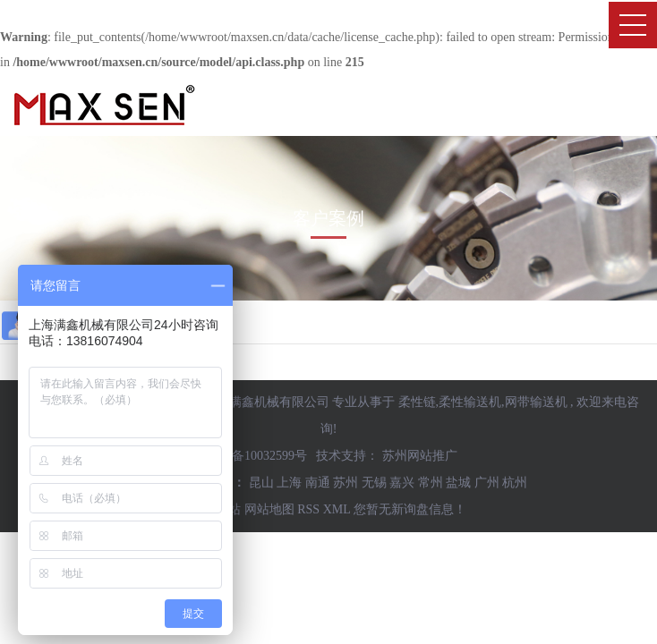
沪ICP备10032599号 (253, 456)
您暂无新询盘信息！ (410, 509)
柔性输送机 (470, 402)
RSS (308, 509)
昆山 (261, 483)
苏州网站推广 (420, 456)
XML (337, 509)
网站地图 (269, 509)
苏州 (346, 483)
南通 (318, 483)
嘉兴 (402, 483)
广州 (487, 483)
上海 (289, 483)
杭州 (515, 483)
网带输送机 (536, 402)
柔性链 (417, 402)
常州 (431, 483)
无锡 (374, 483)
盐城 (458, 483)
